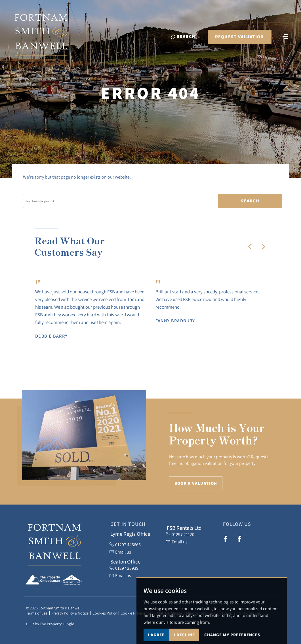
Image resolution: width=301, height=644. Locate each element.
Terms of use (37, 613)
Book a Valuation (196, 483)
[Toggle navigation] (285, 36)
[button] (250, 247)
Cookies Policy (105, 613)
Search (250, 201)
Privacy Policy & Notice (70, 613)
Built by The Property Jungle (50, 624)
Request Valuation (240, 37)
